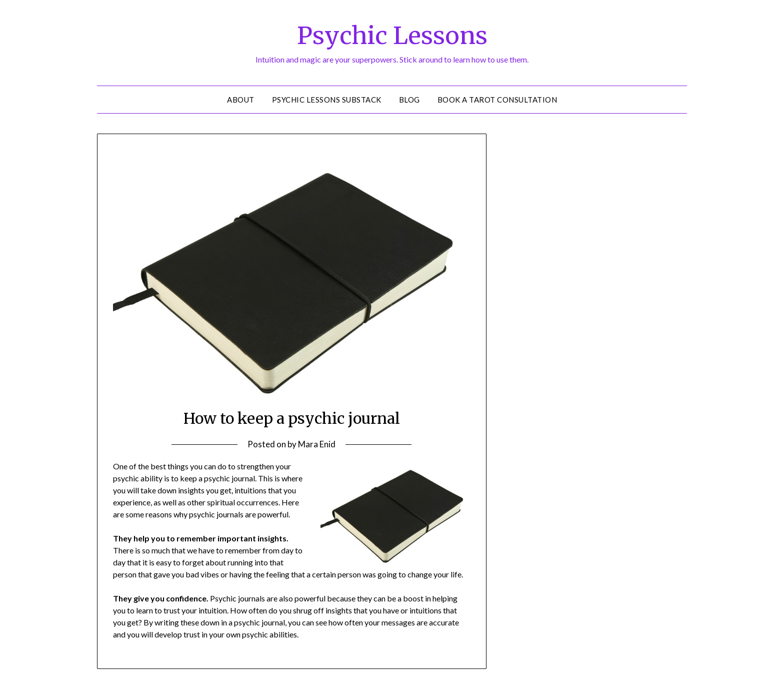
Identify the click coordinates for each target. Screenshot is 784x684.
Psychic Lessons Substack (327, 100)
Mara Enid (317, 444)
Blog (409, 100)
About (241, 100)
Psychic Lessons (392, 36)
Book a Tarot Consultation (497, 100)
